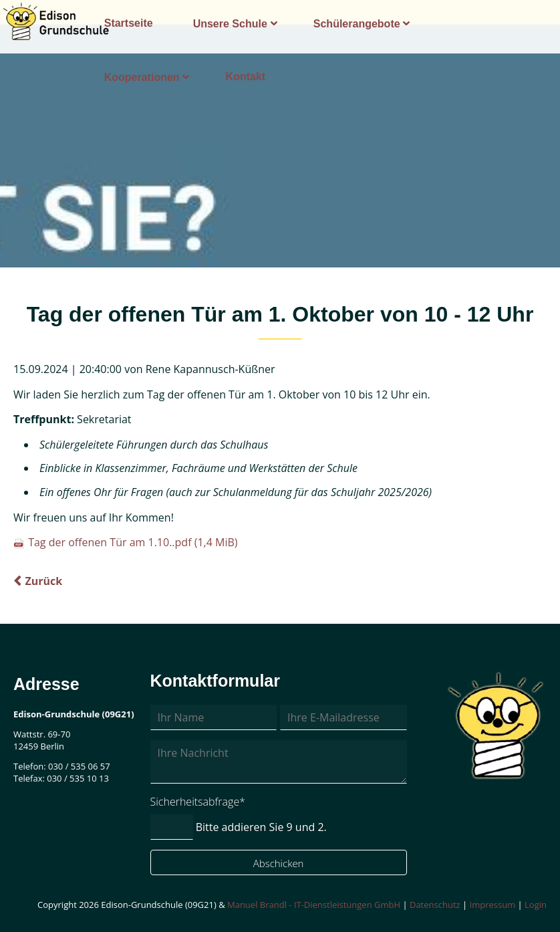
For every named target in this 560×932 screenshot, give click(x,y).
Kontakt (246, 77)
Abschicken (279, 863)
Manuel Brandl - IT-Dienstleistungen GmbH (314, 905)
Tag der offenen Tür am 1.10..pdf (133, 542)
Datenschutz (435, 905)
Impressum (493, 905)
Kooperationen (142, 77)
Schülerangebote (357, 24)
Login (536, 905)
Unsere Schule (230, 24)
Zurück (43, 581)
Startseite (129, 23)
